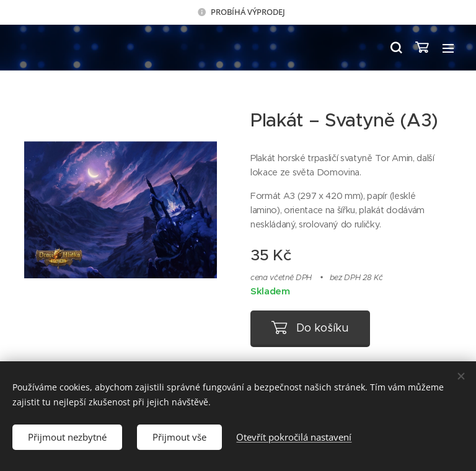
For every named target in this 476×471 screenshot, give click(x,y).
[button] (395, 48)
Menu (448, 48)
